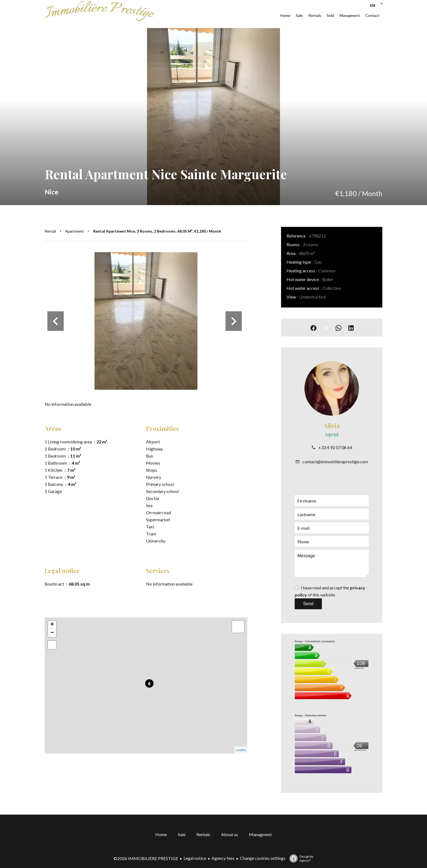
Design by (300, 858)
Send (308, 604)
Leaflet (241, 750)
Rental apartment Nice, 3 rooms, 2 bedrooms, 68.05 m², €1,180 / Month (157, 231)
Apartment (74, 231)
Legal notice (195, 858)
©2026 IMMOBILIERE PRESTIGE (146, 858)
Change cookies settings (263, 858)
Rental (50, 231)
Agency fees (223, 858)
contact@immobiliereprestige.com (335, 462)
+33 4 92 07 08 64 (335, 447)
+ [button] (52, 625)
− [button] (52, 633)
